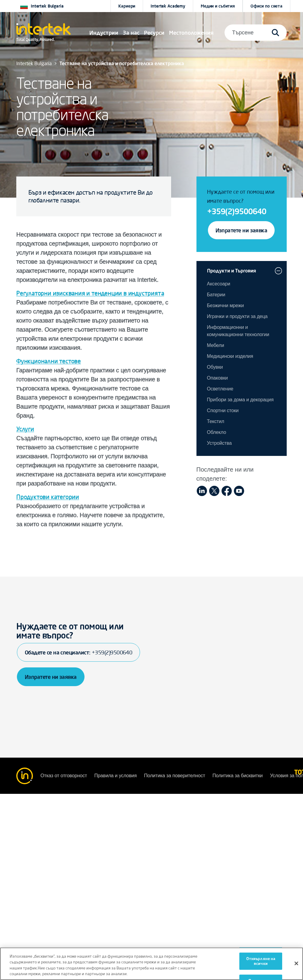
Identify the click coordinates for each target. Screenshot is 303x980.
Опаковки (217, 378)
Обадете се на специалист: (78, 652)
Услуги (25, 429)
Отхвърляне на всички (261, 961)
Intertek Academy (168, 6)
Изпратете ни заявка (241, 230)
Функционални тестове (49, 361)
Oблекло (217, 432)
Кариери (127, 6)
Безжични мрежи (226, 305)
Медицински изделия (230, 356)
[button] (104, 33)
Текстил (216, 421)
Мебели (216, 345)
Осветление (220, 389)
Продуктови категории (48, 497)
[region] (151, 964)
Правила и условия (116, 776)
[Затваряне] (296, 963)
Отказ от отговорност (64, 776)
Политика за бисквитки (238, 776)
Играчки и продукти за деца (237, 316)
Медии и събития (218, 6)
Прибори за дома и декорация (240, 400)
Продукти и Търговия (232, 271)
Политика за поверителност (175, 776)
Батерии (216, 295)
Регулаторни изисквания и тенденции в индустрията (90, 293)
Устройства (219, 443)
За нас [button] (131, 33)
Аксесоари (219, 284)
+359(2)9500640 (237, 211)
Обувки (215, 367)
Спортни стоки (223, 410)
